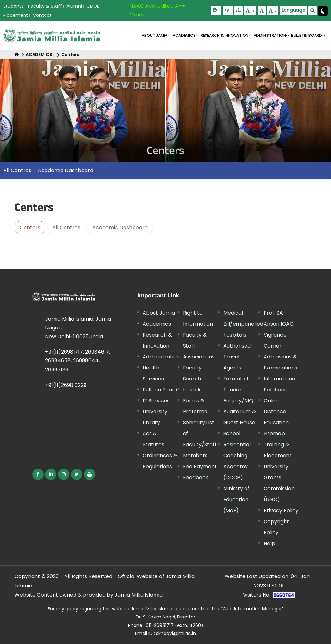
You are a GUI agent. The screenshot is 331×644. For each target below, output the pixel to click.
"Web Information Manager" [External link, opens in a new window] (252, 609)
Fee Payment (200, 467)
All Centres (17, 170)
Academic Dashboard (120, 228)
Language (293, 10)
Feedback (196, 478)
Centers (70, 54)
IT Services (156, 401)
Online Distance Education (276, 412)
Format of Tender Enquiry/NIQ (238, 390)
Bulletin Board (160, 390)
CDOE (93, 6)
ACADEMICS (184, 35)
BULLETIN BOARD (306, 35)
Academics (157, 324)
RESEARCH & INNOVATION (225, 35)
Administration (161, 357)
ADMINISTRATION (270, 35)
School (232, 434)
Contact (42, 15)
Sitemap (274, 434)
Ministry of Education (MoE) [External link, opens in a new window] (236, 499)
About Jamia (155, 35)
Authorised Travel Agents (237, 357)
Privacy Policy (281, 510)
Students (13, 6)
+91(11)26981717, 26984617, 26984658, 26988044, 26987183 (78, 361)
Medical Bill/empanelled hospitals (243, 324)
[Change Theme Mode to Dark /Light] (323, 11)
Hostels (192, 390)
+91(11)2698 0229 (66, 385)
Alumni (74, 6)
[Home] (17, 54)
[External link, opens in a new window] (38, 474)
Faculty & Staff (45, 6)
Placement (16, 15)
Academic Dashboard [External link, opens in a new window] (65, 170)
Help (269, 543)
